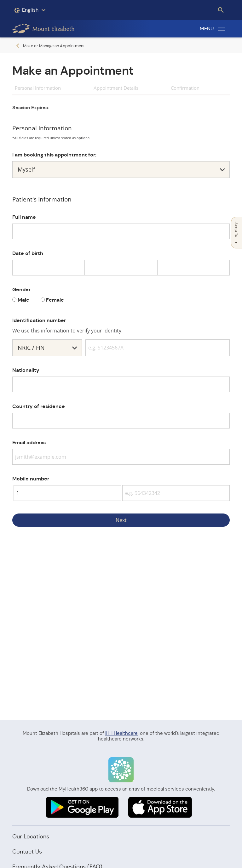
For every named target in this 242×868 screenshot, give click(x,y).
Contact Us (27, 852)
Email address (29, 443)
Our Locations (31, 837)
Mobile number (31, 479)
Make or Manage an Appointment (54, 46)
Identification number (39, 320)
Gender (21, 289)
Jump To (236, 233)
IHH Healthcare (121, 733)
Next (121, 520)
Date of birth (28, 253)
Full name (24, 217)
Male (23, 300)
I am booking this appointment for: (54, 155)
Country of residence (39, 406)
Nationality (26, 370)
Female (55, 300)
